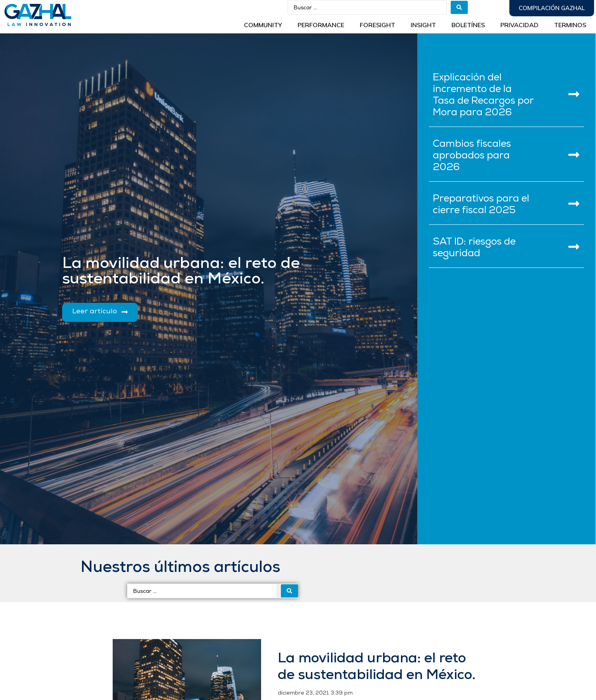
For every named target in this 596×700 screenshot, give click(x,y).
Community (263, 25)
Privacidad (519, 25)
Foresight (377, 25)
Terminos (570, 25)
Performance (321, 25)
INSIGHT (423, 25)
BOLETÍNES (468, 25)
